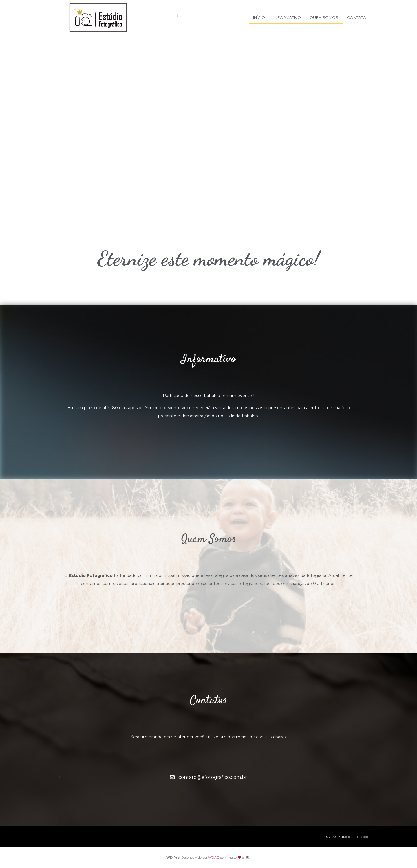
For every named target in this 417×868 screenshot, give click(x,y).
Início (259, 17)
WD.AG (214, 858)
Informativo (287, 17)
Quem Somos (324, 17)
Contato (357, 17)
